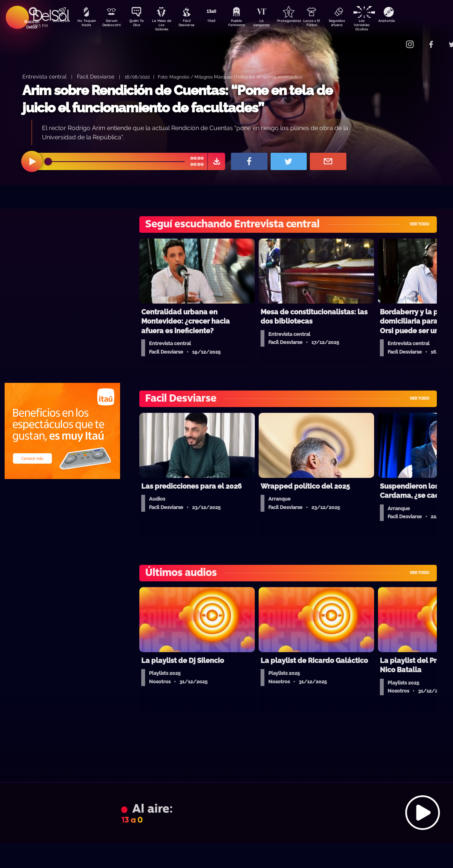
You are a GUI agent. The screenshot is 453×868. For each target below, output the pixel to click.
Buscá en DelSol (32, 24)
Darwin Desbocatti (113, 24)
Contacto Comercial (394, 39)
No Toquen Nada (85, 24)
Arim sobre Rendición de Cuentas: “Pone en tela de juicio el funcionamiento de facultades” (177, 99)
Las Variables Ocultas (382, 25)
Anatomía (409, 22)
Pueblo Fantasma (247, 24)
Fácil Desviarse (193, 24)
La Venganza (274, 24)
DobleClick (59, 22)
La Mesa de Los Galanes (166, 25)
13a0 (220, 22)
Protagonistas (301, 22)
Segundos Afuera (355, 24)
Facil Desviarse (96, 76)
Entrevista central (44, 76)
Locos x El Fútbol (328, 24)
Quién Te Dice (140, 24)
